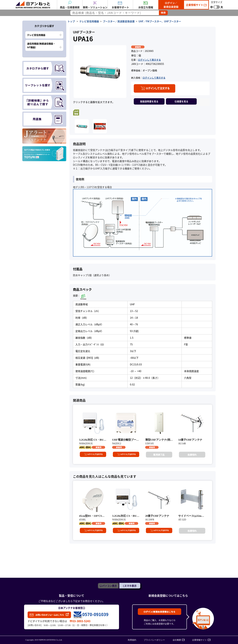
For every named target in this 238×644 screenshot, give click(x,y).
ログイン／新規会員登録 (171, 5)
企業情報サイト (195, 5)
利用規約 (132, 640)
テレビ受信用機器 (36, 35)
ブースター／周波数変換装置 (119, 21)
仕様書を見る (181, 101)
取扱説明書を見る (149, 101)
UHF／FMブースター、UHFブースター (160, 21)
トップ (71, 21)
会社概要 (177, 640)
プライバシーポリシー (154, 640)
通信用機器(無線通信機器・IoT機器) (41, 45)
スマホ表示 (130, 586)
